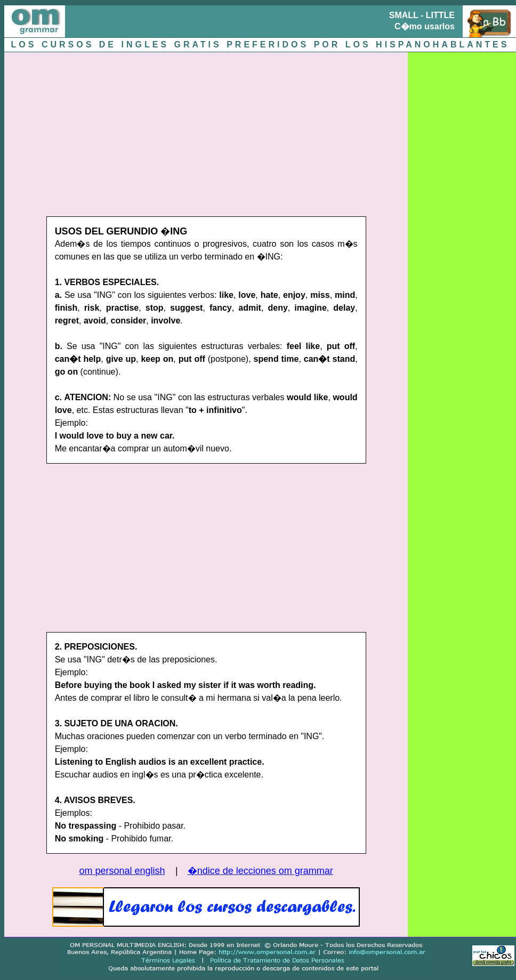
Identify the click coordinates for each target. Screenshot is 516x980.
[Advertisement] (178, 132)
